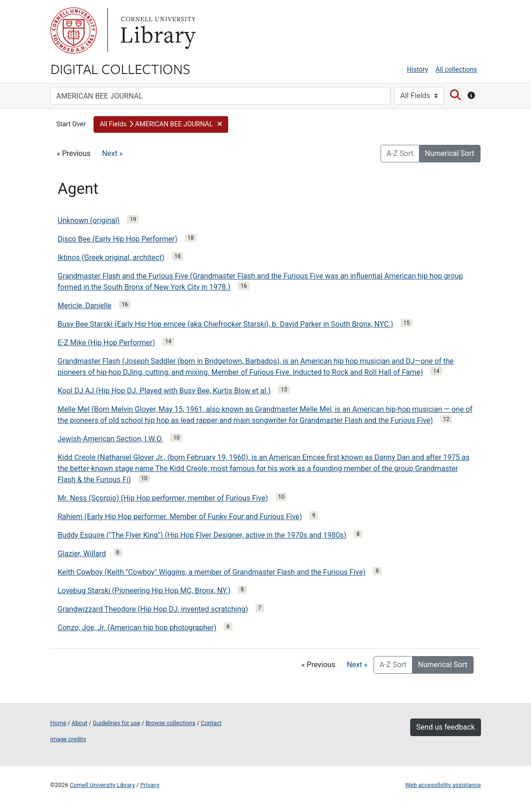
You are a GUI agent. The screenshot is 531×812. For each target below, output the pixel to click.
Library (157, 31)
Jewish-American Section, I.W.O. (111, 439)
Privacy (150, 785)
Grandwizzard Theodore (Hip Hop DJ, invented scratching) (153, 609)
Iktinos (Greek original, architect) (111, 257)
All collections (456, 70)
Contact (211, 723)
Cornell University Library (103, 785)
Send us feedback (445, 727)
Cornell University (74, 31)
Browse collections (170, 723)
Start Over (71, 124)
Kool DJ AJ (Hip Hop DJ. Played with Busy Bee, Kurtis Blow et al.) (164, 391)
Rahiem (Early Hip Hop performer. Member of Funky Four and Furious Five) (180, 517)
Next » (113, 153)
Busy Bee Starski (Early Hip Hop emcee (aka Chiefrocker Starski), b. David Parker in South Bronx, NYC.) (226, 324)
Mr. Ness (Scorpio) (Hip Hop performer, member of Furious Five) (163, 498)
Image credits (69, 739)
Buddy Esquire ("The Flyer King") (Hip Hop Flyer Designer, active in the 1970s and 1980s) (202, 535)
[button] (161, 124)
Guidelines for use (116, 723)
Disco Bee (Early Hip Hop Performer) (118, 239)
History (418, 70)
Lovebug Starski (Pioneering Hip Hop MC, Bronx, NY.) (144, 591)
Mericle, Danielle (85, 306)
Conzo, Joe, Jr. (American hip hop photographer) (137, 628)
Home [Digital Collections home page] (58, 723)
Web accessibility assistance (443, 785)
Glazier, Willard (82, 554)
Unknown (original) (89, 220)
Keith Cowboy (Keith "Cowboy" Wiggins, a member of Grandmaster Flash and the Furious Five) (212, 572)
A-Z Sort (400, 153)
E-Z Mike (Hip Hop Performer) (106, 343)
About (80, 723)
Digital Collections (120, 68)
